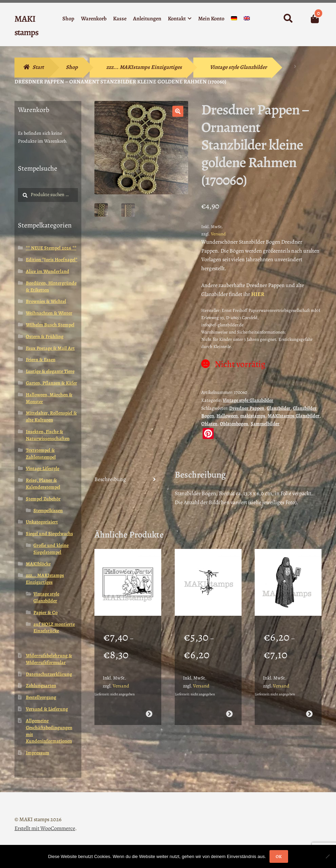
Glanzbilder (279, 408)
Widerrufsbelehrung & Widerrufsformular (49, 659)
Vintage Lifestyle (43, 468)
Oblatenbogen (234, 424)
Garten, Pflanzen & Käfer (52, 383)
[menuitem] (234, 20)
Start (38, 67)
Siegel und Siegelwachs (49, 534)
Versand (218, 234)
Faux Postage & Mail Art (50, 348)
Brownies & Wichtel (46, 301)
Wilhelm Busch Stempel (50, 325)
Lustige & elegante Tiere (50, 371)
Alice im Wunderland (48, 271)
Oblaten (209, 424)
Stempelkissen (48, 510)
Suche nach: (288, 19)
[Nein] (327, 856)
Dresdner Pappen (247, 408)
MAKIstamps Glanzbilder (294, 416)
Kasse (120, 19)
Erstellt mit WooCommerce (45, 828)
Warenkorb (94, 19)
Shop (68, 19)
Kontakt (177, 19)
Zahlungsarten (41, 686)
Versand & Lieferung (47, 709)
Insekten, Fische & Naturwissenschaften (48, 435)
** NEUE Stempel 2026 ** (51, 248)
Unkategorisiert (42, 522)
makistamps (253, 416)
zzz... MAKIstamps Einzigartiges (144, 67)
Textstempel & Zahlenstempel (41, 454)
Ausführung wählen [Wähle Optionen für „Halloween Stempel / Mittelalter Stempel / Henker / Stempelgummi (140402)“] (309, 711)
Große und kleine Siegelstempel (51, 549)
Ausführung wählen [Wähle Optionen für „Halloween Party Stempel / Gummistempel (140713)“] (149, 711)
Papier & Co (45, 612)
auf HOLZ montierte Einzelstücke (54, 628)
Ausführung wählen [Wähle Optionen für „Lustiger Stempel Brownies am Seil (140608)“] (229, 711)
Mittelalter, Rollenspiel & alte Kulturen (51, 416)
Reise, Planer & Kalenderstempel (43, 484)
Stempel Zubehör (43, 499)
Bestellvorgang (41, 697)
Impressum (38, 753)
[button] (178, 111)
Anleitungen (147, 19)
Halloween (227, 416)
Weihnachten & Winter (49, 313)
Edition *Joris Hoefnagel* (52, 260)
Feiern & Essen (41, 360)
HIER (258, 294)
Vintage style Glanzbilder (238, 67)
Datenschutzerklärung (49, 674)
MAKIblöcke (38, 564)
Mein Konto (211, 19)
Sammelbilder (265, 424)
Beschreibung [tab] (110, 479)
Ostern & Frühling (45, 336)
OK (279, 856)
